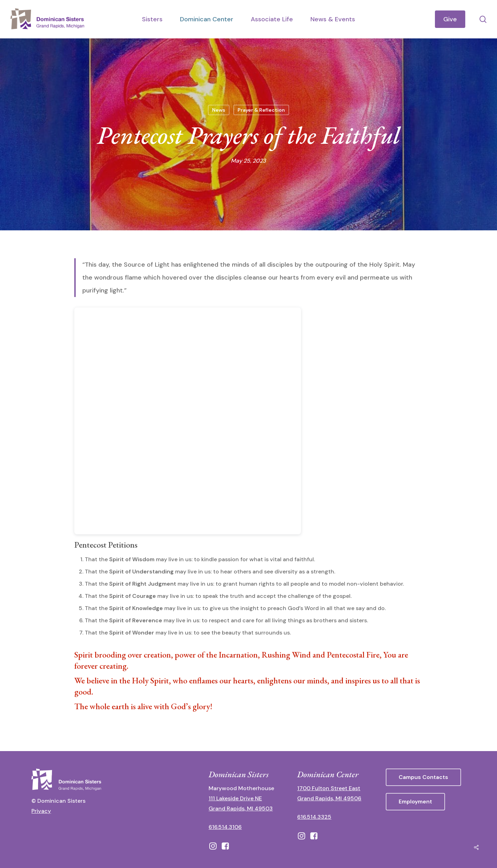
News (219, 110)
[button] (423, 777)
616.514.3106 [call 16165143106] (225, 827)
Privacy (41, 811)
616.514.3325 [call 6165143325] (314, 817)
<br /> (188, 421)
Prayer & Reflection (261, 110)
